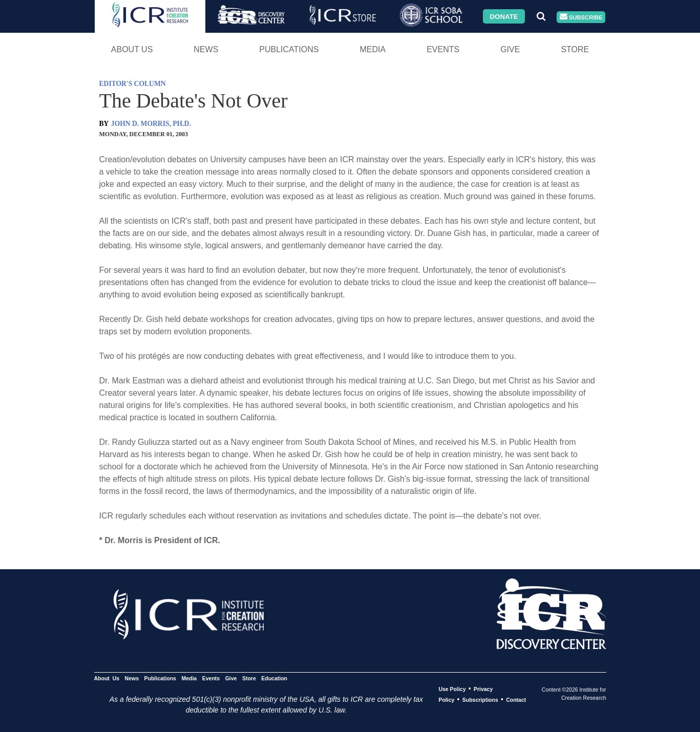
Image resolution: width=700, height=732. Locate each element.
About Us (132, 49)
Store (575, 49)
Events (443, 49)
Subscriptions (480, 700)
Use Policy (452, 689)
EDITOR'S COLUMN (133, 84)
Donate (504, 16)
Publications (289, 49)
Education (274, 678)
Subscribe (581, 17)
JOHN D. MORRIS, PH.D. (151, 124)
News (206, 49)
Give (510, 49)
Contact (516, 700)
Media (373, 49)
